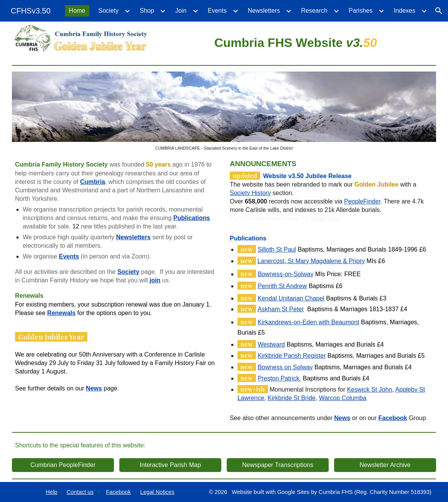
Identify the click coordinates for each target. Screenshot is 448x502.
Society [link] (109, 11)
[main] (296, 42)
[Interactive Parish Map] (170, 465)
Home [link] (77, 11)
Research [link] (314, 11)
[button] (439, 11)
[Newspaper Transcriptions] (278, 465)
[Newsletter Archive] (385, 465)
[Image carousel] (224, 111)
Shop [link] (147, 11)
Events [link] (217, 11)
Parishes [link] (361, 11)
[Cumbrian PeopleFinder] (63, 465)
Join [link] (181, 11)
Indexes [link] (405, 11)
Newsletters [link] (264, 11)
